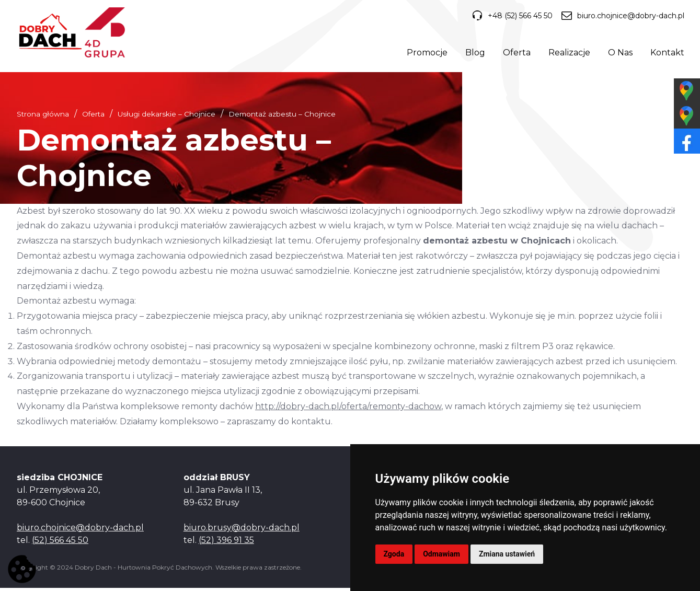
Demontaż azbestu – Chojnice (282, 117)
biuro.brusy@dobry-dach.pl (242, 531)
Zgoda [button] (394, 554)
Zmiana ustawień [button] (507, 554)
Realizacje (568, 54)
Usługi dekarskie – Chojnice (167, 117)
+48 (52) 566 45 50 (510, 16)
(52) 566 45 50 (60, 543)
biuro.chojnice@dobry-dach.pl (622, 16)
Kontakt (666, 54)
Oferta (516, 54)
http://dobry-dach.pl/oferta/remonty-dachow (348, 410)
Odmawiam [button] (441, 554)
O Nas (619, 54)
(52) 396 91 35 (226, 543)
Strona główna (43, 117)
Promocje (426, 54)
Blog (474, 54)
